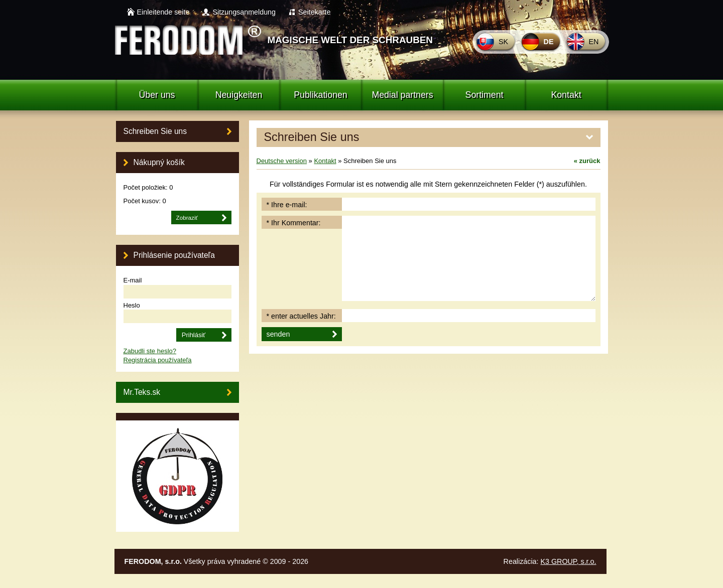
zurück (587, 161)
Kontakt (325, 161)
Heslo (132, 305)
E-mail (133, 280)
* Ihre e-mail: (287, 205)
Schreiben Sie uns (155, 131)
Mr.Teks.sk (142, 392)
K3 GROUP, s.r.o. (569, 561)
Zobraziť (187, 217)
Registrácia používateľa (158, 360)
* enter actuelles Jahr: (301, 316)
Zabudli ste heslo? (150, 351)
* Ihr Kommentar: (294, 223)
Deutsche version (282, 161)
